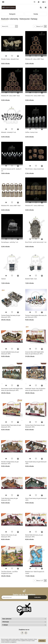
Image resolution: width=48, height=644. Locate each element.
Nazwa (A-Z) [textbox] (5, 26)
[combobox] (10, 26)
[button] (44, 2)
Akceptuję (42, 641)
